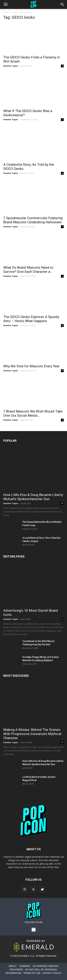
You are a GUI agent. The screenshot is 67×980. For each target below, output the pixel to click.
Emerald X (24, 956)
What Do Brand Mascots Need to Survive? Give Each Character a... (28, 270)
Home (6, 12)
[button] (62, 4)
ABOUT (13, 966)
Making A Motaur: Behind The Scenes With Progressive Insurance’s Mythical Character (32, 734)
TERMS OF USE (32, 973)
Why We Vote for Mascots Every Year (31, 366)
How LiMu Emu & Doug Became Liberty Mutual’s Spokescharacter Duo (33, 497)
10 (62, 503)
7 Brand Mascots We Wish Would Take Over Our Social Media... (33, 413)
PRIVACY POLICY (52, 973)
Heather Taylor (11, 66)
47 (62, 742)
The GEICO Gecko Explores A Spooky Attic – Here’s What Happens (31, 319)
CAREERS (25, 966)
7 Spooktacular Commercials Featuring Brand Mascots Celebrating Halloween (33, 220)
